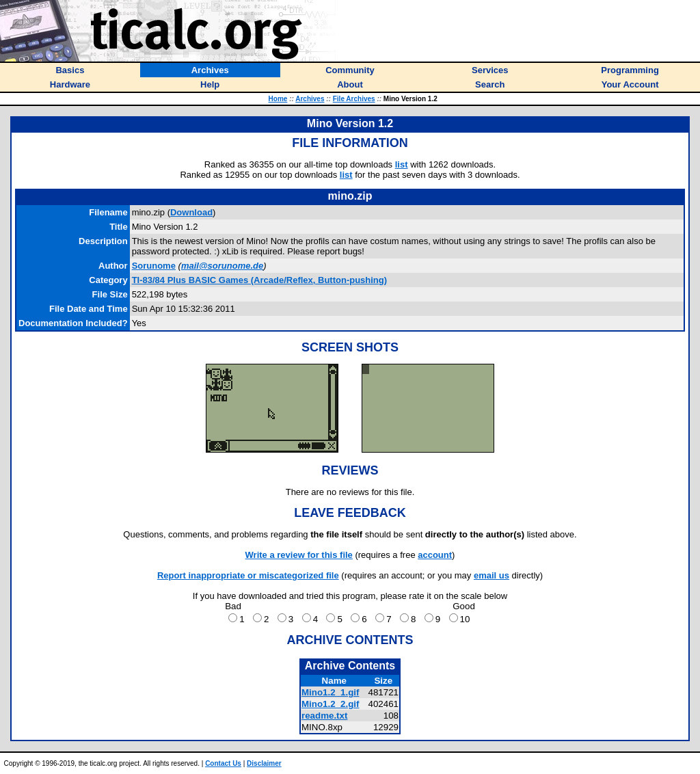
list (402, 164)
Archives (310, 99)
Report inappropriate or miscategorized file (248, 575)
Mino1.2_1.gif (330, 692)
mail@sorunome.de (222, 266)
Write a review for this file (299, 555)
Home (278, 99)
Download (191, 212)
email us (492, 575)
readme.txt (324, 716)
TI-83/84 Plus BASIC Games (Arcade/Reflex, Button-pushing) (259, 280)
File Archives (354, 99)
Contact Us (223, 763)
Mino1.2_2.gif (330, 704)
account (435, 555)
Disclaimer (264, 763)
